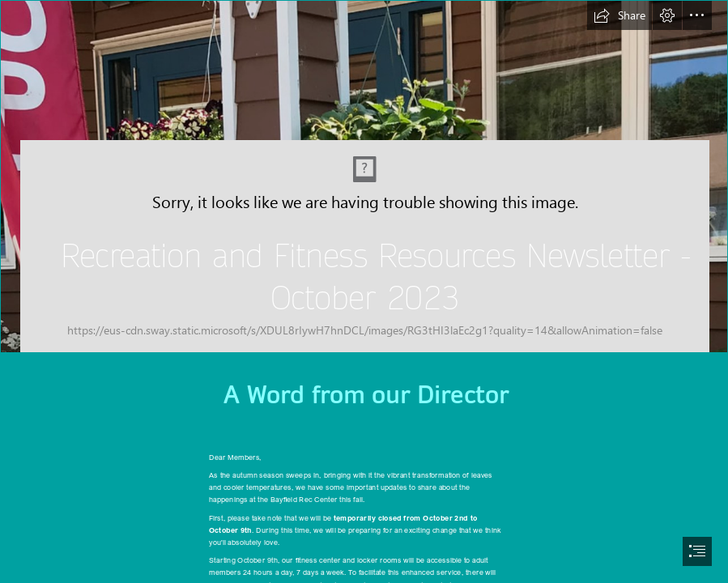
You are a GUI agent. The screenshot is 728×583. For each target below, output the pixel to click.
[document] (364, 291)
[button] (619, 15)
